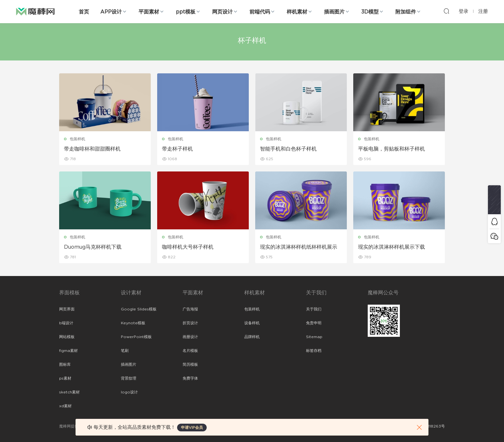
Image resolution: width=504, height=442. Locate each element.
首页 (84, 12)
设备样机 (252, 323)
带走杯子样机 (177, 149)
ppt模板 (186, 12)
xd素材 (65, 406)
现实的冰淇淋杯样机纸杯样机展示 (299, 247)
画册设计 (190, 337)
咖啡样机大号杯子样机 (188, 247)
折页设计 (190, 323)
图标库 (65, 364)
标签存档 (314, 351)
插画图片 (334, 12)
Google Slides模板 (139, 309)
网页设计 (222, 12)
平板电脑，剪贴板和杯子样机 (392, 149)
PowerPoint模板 (136, 337)
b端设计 (66, 323)
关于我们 (314, 309)
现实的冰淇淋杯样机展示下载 (392, 247)
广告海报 (190, 309)
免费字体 (190, 378)
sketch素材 (69, 392)
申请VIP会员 (192, 428)
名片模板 (190, 351)
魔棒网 (35, 11)
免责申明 (314, 323)
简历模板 (190, 364)
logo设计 (129, 392)
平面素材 (149, 12)
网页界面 (67, 309)
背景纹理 (129, 378)
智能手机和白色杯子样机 (288, 149)
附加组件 (406, 12)
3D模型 (370, 12)
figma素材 (68, 351)
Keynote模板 (133, 323)
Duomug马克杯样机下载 (93, 247)
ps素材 (65, 378)
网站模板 (67, 337)
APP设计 (111, 12)
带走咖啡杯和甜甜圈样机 (92, 149)
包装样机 (77, 139)
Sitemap (314, 337)
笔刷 (125, 351)
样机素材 (297, 12)
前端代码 (260, 12)
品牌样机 (252, 337)
